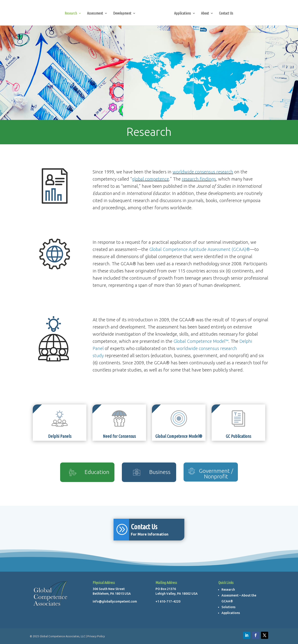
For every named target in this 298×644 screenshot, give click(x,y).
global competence (150, 179)
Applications (183, 13)
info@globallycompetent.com (115, 601)
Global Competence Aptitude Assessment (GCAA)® (200, 249)
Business (160, 472)
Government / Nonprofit (216, 474)
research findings (199, 179)
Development (122, 13)
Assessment (95, 13)
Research (71, 13)
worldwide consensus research (203, 172)
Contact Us (226, 13)
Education (97, 472)
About (205, 13)
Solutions (228, 607)
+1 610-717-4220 (168, 601)
